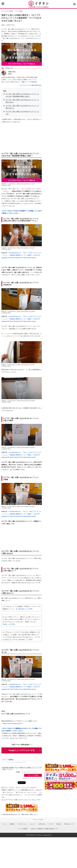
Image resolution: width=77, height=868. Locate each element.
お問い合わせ (42, 824)
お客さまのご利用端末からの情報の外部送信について (45, 829)
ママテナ (51, 824)
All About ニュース (69, 824)
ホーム (5, 824)
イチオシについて (22, 824)
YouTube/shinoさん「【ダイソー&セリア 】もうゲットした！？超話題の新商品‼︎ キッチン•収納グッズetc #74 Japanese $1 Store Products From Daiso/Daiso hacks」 (21, 255)
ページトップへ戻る (38, 820)
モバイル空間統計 (23, 829)
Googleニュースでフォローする (22, 750)
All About (59, 824)
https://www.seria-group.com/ (13, 724)
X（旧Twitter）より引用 (24, 609)
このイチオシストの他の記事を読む (30, 85)
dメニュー (33, 824)
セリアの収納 (19, 11)
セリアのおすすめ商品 (7, 11)
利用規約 (12, 824)
